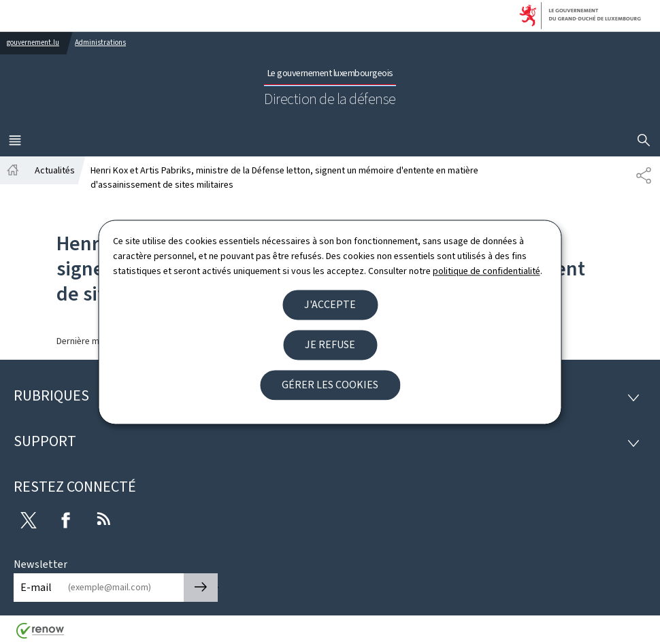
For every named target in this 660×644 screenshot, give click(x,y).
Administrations (100, 43)
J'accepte (330, 304)
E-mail (36, 587)
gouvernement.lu (33, 43)
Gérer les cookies (330, 385)
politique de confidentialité (486, 272)
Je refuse (330, 344)
